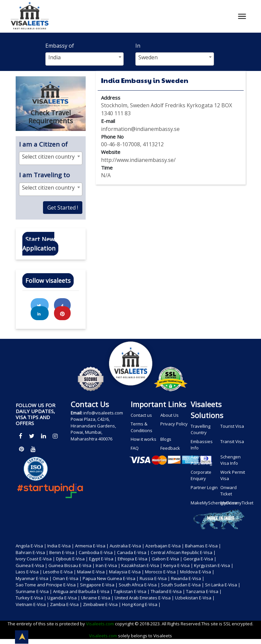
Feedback (170, 448)
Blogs (166, 439)
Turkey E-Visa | (31, 598)
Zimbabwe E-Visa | (102, 604)
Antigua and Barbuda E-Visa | (83, 591)
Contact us (141, 415)
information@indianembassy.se (140, 129)
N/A (106, 175)
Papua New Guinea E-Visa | (111, 578)
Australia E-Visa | (127, 546)
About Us (169, 415)
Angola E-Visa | (31, 546)
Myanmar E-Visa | (34, 578)
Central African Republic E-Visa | (183, 552)
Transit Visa (232, 441)
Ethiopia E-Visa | (134, 559)
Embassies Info (202, 445)
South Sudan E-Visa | (182, 585)
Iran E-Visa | (108, 565)
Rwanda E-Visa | (188, 578)
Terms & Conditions (141, 427)
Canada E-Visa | (133, 552)
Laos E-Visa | (29, 572)
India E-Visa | (61, 546)
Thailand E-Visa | (168, 591)
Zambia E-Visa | (66, 604)
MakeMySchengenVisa (205, 503)
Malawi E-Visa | (92, 572)
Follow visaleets (48, 281)
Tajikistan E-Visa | (132, 591)
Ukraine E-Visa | (97, 598)
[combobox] (85, 59)
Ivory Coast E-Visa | (35, 559)
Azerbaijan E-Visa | (165, 546)
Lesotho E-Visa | (59, 572)
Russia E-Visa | (155, 578)
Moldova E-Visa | (197, 572)
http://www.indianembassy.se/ (138, 160)
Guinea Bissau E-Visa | (71, 565)
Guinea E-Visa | (31, 565)
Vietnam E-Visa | (32, 604)
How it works (143, 439)
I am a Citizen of (43, 144)
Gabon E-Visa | (167, 559)
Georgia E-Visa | (200, 559)
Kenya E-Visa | (178, 565)
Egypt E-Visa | (103, 559)
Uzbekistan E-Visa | (195, 598)
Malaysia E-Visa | (126, 572)
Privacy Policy (174, 424)
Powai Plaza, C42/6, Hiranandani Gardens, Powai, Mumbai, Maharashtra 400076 (93, 429)
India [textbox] (54, 57)
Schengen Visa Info (230, 460)
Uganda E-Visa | (64, 598)
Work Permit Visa (233, 475)
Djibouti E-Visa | (72, 559)
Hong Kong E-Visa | (141, 604)
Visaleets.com (100, 624)
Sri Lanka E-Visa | (223, 585)
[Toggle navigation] (242, 16)
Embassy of (60, 46)
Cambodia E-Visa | (97, 552)
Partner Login (204, 487)
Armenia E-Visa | (92, 546)
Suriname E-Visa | (34, 591)
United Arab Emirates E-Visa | (144, 598)
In (138, 46)
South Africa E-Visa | (139, 585)
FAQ (135, 448)
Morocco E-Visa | (162, 572)
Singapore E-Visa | (99, 585)
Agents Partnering (201, 460)
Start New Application (39, 244)
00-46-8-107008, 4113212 (132, 144)
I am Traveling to (44, 175)
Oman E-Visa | (67, 578)
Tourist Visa (232, 426)
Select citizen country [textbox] (48, 157)
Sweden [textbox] (148, 57)
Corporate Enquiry (201, 475)
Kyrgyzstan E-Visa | (214, 565)
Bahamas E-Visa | (203, 546)
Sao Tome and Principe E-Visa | (47, 585)
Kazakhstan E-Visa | (142, 565)
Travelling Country (200, 429)
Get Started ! (63, 208)
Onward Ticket (228, 491)
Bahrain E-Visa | (32, 552)
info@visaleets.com (97, 413)
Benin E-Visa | (63, 552)
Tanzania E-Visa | (204, 591)
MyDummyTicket (235, 503)
